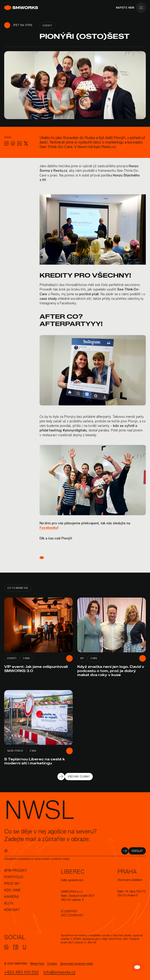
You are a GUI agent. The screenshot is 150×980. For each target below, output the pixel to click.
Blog (9, 903)
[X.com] (26, 144)
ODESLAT (137, 851)
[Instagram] (6, 144)
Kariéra (11, 897)
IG (6, 947)
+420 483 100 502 (22, 972)
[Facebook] (13, 144)
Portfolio (14, 877)
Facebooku (48, 528)
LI (25, 947)
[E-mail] (64, 851)
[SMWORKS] (22, 8)
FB (16, 947)
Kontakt (12, 910)
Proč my (12, 884)
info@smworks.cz (59, 972)
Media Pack (37, 964)
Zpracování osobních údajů (76, 964)
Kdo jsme (12, 890)
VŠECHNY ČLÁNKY (79, 777)
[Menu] (141, 8)
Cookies (52, 964)
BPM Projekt (16, 871)
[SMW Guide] (137, 967)
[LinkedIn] (20, 144)
